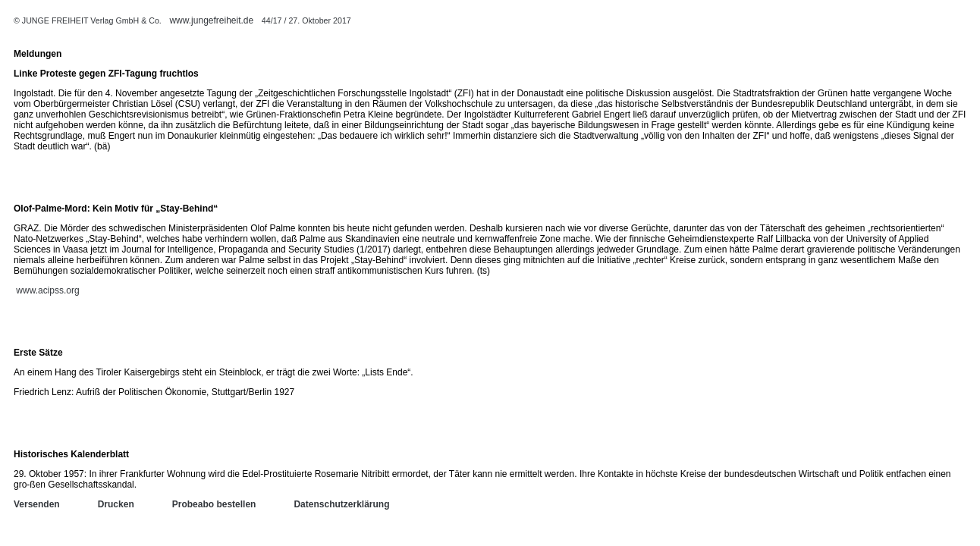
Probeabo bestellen (214, 504)
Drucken (116, 504)
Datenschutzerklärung (341, 504)
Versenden (37, 504)
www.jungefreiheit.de (211, 20)
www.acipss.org (47, 290)
